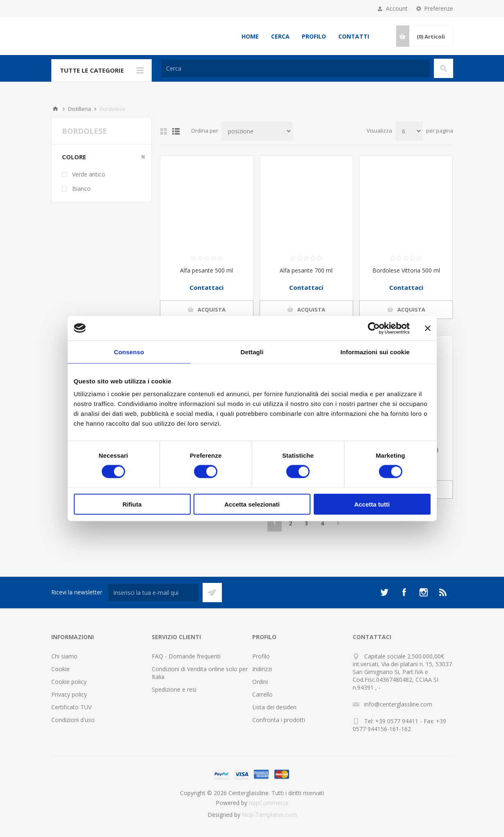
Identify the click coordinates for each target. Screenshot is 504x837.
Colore (74, 157)
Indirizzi (262, 669)
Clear (143, 157)
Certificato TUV (71, 707)
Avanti (339, 523)
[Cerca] (295, 68)
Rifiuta (132, 504)
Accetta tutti (372, 504)
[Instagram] (424, 592)
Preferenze (439, 8)
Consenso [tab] (129, 352)
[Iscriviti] (153, 593)
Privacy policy (69, 694)
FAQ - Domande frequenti (186, 656)
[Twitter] (384, 592)
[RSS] (443, 592)
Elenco (176, 131)
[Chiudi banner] (428, 328)
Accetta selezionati (252, 504)
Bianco (81, 189)
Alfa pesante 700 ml (306, 270)
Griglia (164, 131)
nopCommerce (269, 803)
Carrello (262, 694)
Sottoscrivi (212, 593)
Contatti (354, 36)
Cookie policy (69, 682)
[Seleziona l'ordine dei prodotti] (257, 131)
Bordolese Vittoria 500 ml (406, 270)
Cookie (60, 669)
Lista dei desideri (274, 707)
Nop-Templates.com (269, 815)
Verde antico (89, 174)
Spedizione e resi (174, 689)
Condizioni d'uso (73, 720)
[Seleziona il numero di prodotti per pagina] (409, 131)
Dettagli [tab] (252, 352)
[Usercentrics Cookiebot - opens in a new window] (374, 328)
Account (397, 8)
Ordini (260, 682)
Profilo (314, 36)
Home (250, 36)
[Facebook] (404, 592)
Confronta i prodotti (279, 720)
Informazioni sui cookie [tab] (375, 352)
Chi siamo (64, 656)
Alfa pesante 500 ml (206, 270)
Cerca (280, 36)
